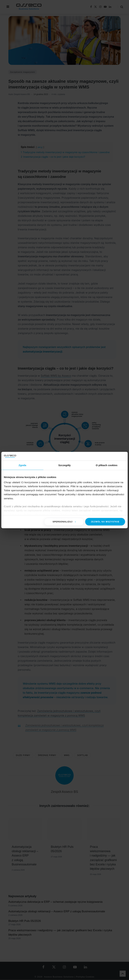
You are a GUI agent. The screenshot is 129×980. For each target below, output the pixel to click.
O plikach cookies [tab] (107, 465)
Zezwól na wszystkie (105, 522)
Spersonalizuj (64, 522)
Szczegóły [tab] (64, 465)
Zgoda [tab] (22, 465)
